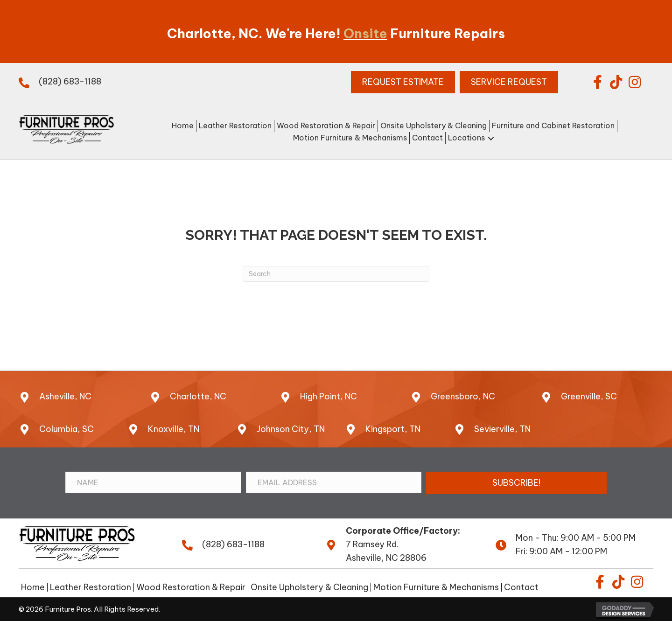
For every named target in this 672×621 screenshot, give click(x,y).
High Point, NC (329, 396)
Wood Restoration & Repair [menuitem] (191, 587)
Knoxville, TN (174, 429)
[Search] (336, 274)
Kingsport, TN (393, 429)
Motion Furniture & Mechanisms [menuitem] (436, 587)
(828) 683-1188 (70, 81)
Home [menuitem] (33, 587)
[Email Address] (334, 482)
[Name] (153, 482)
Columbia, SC (66, 429)
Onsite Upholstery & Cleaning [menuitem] (309, 587)
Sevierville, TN (502, 429)
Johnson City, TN (291, 429)
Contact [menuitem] (521, 587)
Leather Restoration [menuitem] (91, 587)
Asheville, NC (65, 396)
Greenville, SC (589, 396)
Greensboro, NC (463, 396)
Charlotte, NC (198, 396)
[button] (597, 82)
